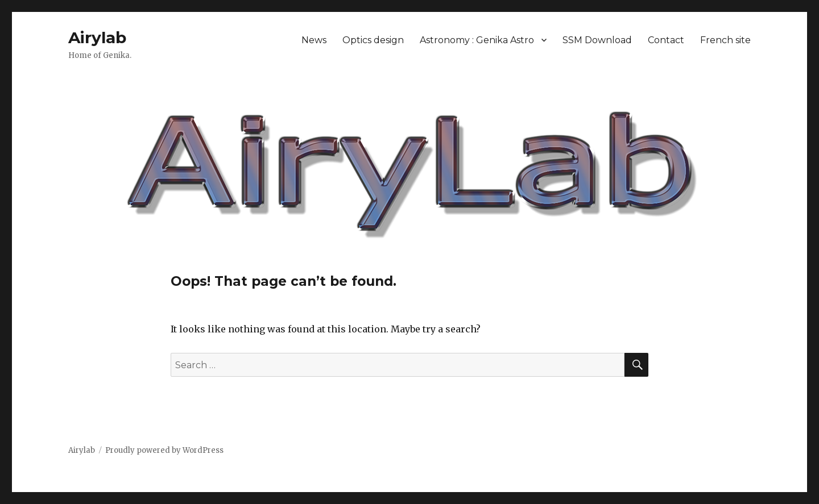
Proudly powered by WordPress (164, 450)
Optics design (373, 40)
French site (725, 40)
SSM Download (597, 40)
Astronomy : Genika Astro (477, 40)
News (314, 40)
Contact (666, 40)
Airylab (97, 38)
